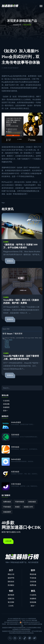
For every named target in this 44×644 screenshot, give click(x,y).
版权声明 (11, 578)
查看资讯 (10, 261)
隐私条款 (11, 582)
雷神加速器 (15, 447)
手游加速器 (7, 507)
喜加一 (5, 411)
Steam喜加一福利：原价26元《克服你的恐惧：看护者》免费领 (21, 301)
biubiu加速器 (16, 422)
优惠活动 (11, 599)
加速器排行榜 (17, 25)
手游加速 (33, 578)
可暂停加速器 (20, 502)
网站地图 (34, 620)
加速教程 (6, 407)
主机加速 (33, 582)
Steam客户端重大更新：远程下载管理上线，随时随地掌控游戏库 (21, 357)
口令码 (11, 606)
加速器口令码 (28, 507)
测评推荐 (11, 595)
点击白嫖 (8, 541)
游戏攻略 (6, 404)
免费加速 (33, 585)
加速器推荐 (7, 512)
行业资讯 (6, 242)
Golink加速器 (16, 459)
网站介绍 (11, 574)
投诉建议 (11, 585)
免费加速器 (7, 502)
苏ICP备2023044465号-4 (12, 622)
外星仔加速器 (16, 484)
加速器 (17, 507)
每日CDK (11, 602)
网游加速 (33, 574)
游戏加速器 (32, 502)
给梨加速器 (15, 472)
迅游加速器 (15, 435)
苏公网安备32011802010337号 (31, 622)
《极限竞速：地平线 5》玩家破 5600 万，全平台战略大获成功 (20, 246)
